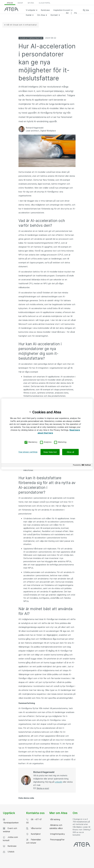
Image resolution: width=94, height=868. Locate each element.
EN (75, 13)
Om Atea (42, 15)
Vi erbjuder (32, 10)
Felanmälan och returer (34, 841)
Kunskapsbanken (11, 821)
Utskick (9, 852)
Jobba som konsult (10, 839)
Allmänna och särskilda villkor (56, 827)
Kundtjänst (33, 834)
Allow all (70, 452)
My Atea (31, 3)
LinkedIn (59, 782)
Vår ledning (55, 819)
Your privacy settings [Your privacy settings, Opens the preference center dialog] (28, 452)
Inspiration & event (63, 10)
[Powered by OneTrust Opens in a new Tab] (82, 466)
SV (67, 13)
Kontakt (55, 15)
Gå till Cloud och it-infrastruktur (22, 25)
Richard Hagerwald (35, 128)
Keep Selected (50, 452)
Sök (87, 10)
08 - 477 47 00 (34, 821)
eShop (20, 3)
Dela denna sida (26, 798)
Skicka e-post (43, 788)
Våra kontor (34, 828)
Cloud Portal (45, 3)
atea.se (10, 3)
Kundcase (45, 10)
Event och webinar (10, 830)
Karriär (30, 15)
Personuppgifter (57, 840)
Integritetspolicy (57, 834)
